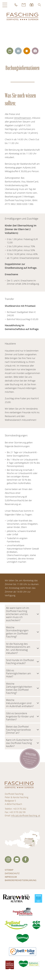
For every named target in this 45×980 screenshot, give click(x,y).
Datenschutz (12, 873)
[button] (39, 5)
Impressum (11, 877)
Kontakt (24, 5)
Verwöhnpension (22, 118)
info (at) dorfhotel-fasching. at (26, 816)
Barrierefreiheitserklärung (21, 880)
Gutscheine (32, 5)
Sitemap (9, 870)
